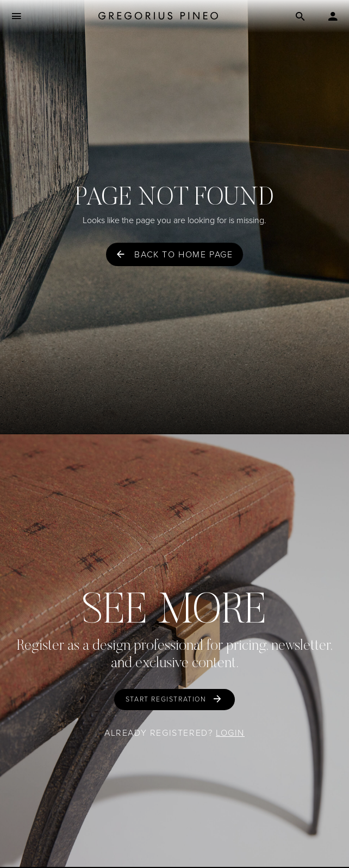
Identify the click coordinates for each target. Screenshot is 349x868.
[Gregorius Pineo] (158, 17)
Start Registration (166, 699)
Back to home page (183, 254)
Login (230, 733)
